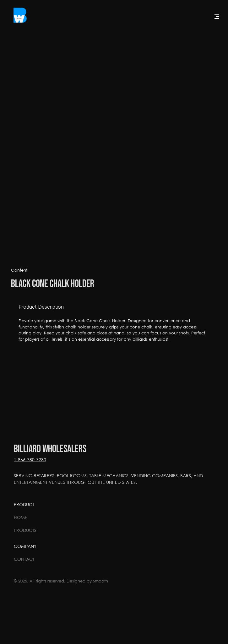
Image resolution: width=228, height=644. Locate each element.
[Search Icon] (200, 17)
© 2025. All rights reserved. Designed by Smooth (61, 581)
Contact (24, 559)
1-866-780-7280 (30, 460)
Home (21, 517)
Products (25, 530)
